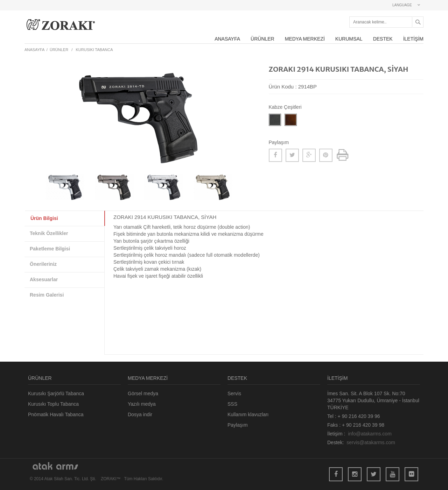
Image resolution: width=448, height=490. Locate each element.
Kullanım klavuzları (248, 414)
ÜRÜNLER (262, 39)
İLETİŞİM (413, 39)
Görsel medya (143, 393)
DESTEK (383, 39)
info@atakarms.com (370, 434)
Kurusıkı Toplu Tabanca (53, 404)
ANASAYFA (227, 39)
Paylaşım (238, 425)
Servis (234, 393)
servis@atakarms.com (371, 442)
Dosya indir (140, 414)
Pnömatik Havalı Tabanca (56, 414)
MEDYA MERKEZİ (305, 39)
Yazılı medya (142, 404)
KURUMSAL (349, 39)
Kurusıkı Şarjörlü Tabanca (56, 393)
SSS (232, 404)
